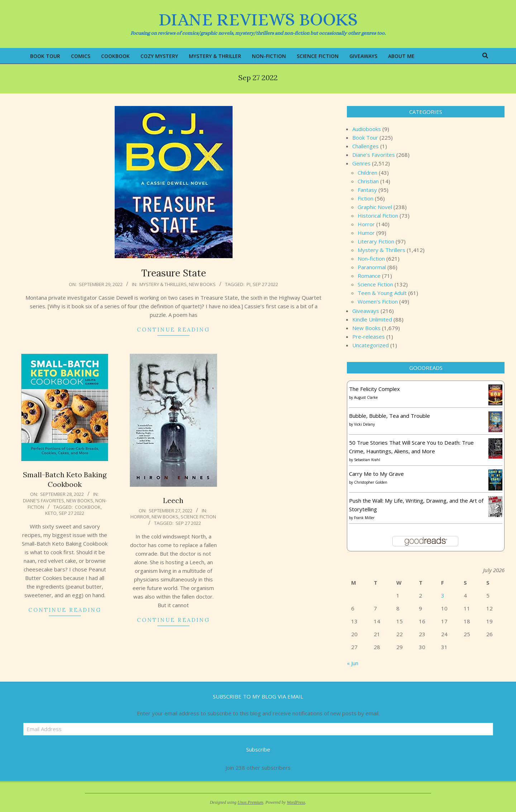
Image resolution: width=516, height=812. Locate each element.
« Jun (353, 663)
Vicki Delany (364, 424)
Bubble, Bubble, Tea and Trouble (390, 416)
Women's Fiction (378, 301)
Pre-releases (369, 337)
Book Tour (365, 137)
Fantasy (367, 190)
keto (51, 513)
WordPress (296, 802)
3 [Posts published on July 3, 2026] (443, 595)
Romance (369, 276)
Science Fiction (198, 517)
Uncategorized (371, 345)
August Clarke (366, 397)
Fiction (365, 198)
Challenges (365, 146)
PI (249, 284)
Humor (366, 233)
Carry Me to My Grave (376, 474)
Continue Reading (173, 330)
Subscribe (258, 749)
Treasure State (174, 273)
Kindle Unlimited (372, 319)
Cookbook (88, 507)
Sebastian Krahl (367, 460)
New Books (202, 284)
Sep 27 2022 (265, 284)
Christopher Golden (371, 482)
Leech (173, 500)
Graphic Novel (375, 207)
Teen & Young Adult (382, 293)
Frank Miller (364, 518)
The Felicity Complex (374, 389)
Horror (140, 517)
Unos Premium (250, 802)
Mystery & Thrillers (163, 284)
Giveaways (366, 311)
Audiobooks (367, 129)
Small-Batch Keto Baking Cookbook (65, 479)
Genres (361, 163)
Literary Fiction (376, 241)
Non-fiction (371, 258)
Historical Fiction (378, 216)
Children (367, 173)
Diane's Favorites (44, 501)
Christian (368, 181)
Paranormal (372, 267)
